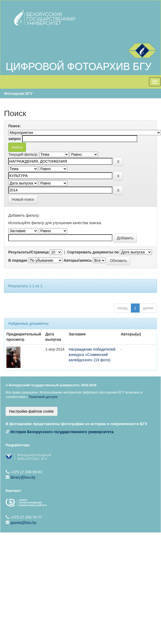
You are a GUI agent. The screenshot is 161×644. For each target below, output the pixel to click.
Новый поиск (23, 199)
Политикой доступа (43, 397)
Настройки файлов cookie (32, 411)
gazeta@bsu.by (23, 523)
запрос (15, 139)
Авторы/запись (78, 260)
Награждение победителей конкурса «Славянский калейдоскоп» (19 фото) (92, 355)
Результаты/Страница (29, 252)
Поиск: (15, 126)
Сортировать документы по (93, 252)
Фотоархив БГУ (18, 93)
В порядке (18, 260)
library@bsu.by (23, 477)
